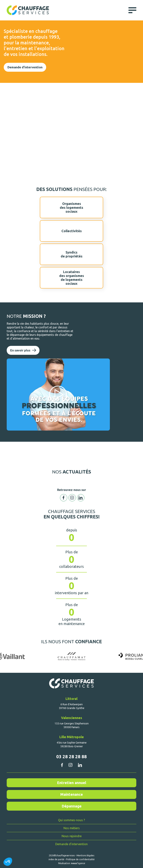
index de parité (56, 859)
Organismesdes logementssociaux (71, 207)
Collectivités (71, 231)
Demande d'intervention (25, 67)
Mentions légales (85, 855)
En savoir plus (20, 350)
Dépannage (72, 806)
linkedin (80, 765)
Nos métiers (72, 828)
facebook (62, 765)
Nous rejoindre (72, 836)
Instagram (72, 498)
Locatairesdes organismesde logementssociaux (71, 278)
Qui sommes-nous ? (71, 820)
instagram (70, 765)
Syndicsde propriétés (71, 254)
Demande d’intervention (71, 844)
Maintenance (72, 794)
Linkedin (81, 498)
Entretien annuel (72, 783)
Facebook (64, 498)
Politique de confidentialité (80, 859)
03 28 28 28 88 (71, 757)
